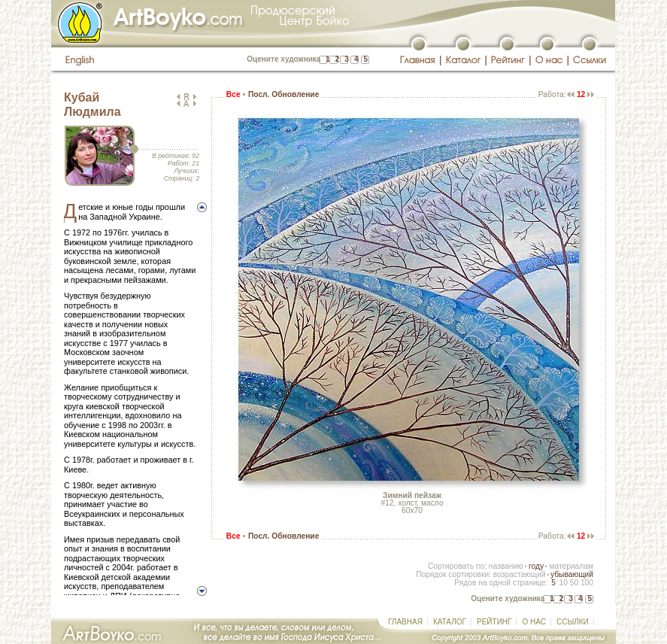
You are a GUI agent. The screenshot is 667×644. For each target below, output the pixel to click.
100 (587, 583)
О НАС (534, 622)
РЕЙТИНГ (494, 622)
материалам (571, 566)
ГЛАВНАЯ (405, 622)
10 (563, 583)
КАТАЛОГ (450, 622)
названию (506, 566)
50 (574, 583)
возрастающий (520, 574)
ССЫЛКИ (573, 622)
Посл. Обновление (283, 94)
